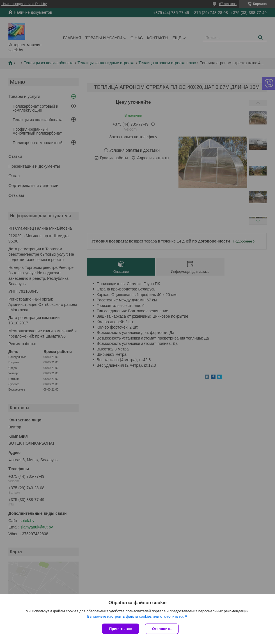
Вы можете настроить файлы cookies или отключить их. (136, 616)
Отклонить (162, 629)
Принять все (121, 629)
